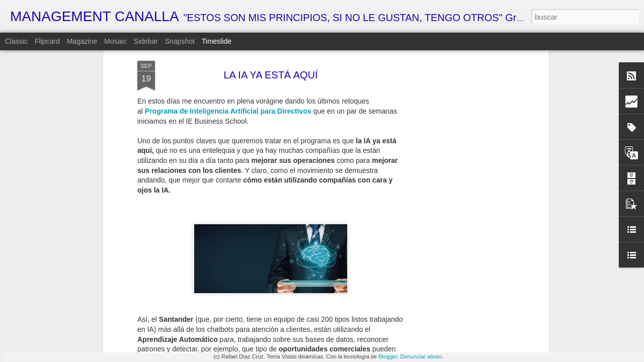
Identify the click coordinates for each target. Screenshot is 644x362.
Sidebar (146, 41)
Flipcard (47, 41)
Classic (16, 41)
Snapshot (180, 41)
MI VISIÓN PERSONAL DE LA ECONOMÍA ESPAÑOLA (382, 341)
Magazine (82, 41)
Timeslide (217, 41)
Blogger (388, 356)
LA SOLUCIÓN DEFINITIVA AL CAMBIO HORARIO (501, 285)
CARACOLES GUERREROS (466, 339)
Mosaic (115, 41)
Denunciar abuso (421, 356)
